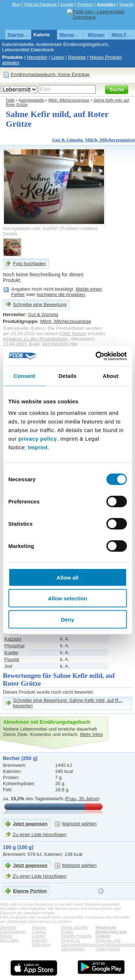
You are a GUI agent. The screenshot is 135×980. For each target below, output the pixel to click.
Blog (16, 4)
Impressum (106, 927)
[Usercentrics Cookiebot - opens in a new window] (96, 356)
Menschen (71, 35)
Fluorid (12, 659)
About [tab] (111, 376)
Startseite (19, 35)
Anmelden (106, 4)
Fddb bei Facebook (40, 4)
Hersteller (37, 57)
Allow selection (67, 598)
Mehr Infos (91, 734)
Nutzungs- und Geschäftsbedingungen (115, 942)
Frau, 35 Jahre (82, 799)
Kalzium (13, 639)
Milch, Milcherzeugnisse (69, 100)
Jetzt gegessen (30, 824)
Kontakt (67, 4)
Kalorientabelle (51, 35)
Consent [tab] (24, 376)
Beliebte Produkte (76, 936)
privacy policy (38, 438)
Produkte (13, 57)
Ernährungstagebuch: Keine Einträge (50, 74)
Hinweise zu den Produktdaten (35, 339)
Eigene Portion (30, 891)
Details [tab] (68, 376)
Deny (67, 619)
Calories (39, 932)
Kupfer (11, 653)
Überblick (8, 927)
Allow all (67, 577)
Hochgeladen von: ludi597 (31, 228)
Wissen (96, 35)
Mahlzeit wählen (80, 824)
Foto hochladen (30, 264)
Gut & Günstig (67, 140)
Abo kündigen (73, 949)
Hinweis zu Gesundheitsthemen (78, 942)
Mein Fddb (9, 940)
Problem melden (79, 228)
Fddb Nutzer (73, 334)
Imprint (38, 447)
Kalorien (39, 927)
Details (10, 234)
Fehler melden (108, 949)
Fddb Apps (41, 944)
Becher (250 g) (20, 758)
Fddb (10, 100)
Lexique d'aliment (39, 938)
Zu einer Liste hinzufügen (40, 834)
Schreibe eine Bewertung (40, 304)
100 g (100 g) (18, 847)
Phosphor (15, 646)
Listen (58, 57)
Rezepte (77, 57)
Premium (85, 4)
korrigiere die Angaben (61, 294)
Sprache (126, 4)
